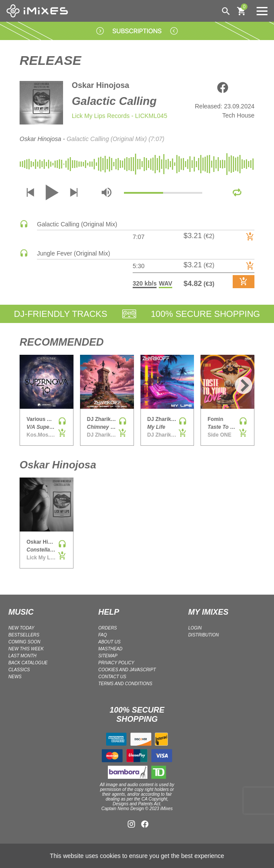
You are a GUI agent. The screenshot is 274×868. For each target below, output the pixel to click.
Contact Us (112, 677)
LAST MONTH (22, 656)
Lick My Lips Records (101, 116)
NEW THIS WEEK (26, 649)
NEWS (15, 677)
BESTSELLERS (24, 635)
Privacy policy (116, 663)
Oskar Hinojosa (100, 85)
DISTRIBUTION (204, 635)
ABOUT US (109, 642)
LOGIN (195, 628)
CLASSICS (19, 670)
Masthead (110, 649)
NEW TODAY (21, 628)
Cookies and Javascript (127, 670)
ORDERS (108, 628)
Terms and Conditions (125, 684)
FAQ (103, 635)
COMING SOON (24, 642)
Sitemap (108, 656)
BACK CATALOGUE (28, 663)
